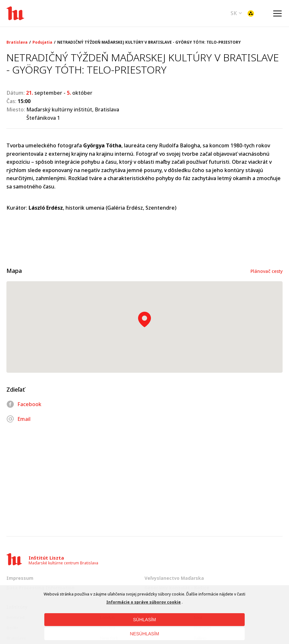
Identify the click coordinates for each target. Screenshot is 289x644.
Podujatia (42, 42)
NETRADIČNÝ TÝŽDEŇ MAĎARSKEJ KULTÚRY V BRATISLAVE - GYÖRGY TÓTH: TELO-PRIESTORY (149, 42)
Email (18, 419)
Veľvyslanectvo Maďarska (174, 578)
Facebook (24, 404)
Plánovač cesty (267, 271)
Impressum (20, 578)
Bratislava (17, 42)
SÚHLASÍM (144, 620)
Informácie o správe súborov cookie (144, 602)
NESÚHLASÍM (144, 634)
